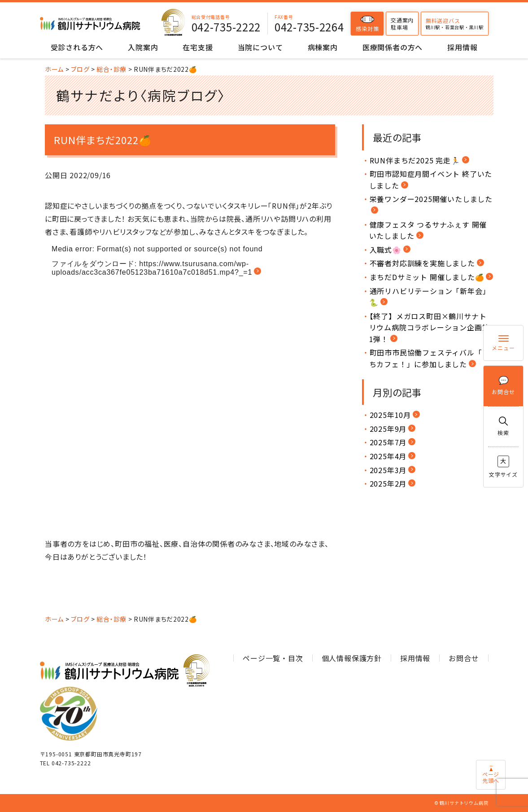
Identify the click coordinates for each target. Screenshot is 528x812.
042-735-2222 (226, 27)
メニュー (503, 343)
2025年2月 (388, 483)
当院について (260, 47)
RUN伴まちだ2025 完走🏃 (415, 160)
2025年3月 (388, 470)
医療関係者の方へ (393, 47)
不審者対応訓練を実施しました (422, 263)
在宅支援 (198, 47)
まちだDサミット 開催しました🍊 (427, 277)
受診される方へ (77, 47)
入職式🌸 (386, 250)
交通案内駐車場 (402, 24)
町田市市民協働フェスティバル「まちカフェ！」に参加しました (430, 358)
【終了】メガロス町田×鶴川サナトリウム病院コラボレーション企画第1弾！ (430, 327)
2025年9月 (388, 429)
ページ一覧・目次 (273, 658)
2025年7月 (388, 442)
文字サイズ (503, 467)
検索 (503, 426)
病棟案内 (323, 47)
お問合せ (503, 386)
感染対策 (367, 24)
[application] (190, 388)
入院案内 (143, 47)
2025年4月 (388, 456)
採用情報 (462, 47)
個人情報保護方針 (352, 658)
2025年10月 (390, 415)
